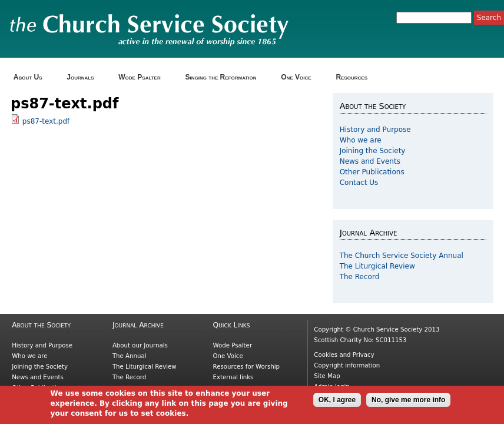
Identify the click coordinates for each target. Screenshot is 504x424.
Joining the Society (373, 151)
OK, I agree (337, 403)
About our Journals (140, 345)
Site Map (327, 376)
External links (233, 377)
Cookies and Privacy (344, 355)
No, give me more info (408, 403)
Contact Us (359, 183)
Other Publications (372, 172)
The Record (360, 277)
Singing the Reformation (225, 77)
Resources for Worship (246, 367)
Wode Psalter (144, 77)
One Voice (300, 77)
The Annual (130, 356)
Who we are (361, 140)
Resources (356, 77)
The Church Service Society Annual (402, 256)
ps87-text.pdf (46, 121)
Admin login (332, 387)
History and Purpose (375, 130)
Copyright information (347, 365)
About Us (31, 77)
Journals (84, 77)
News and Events (370, 161)
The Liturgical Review (377, 266)
